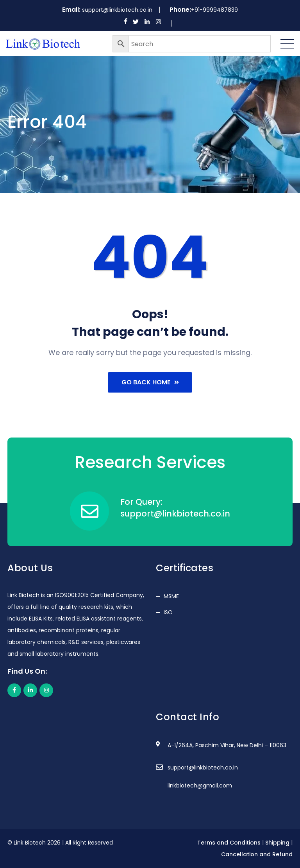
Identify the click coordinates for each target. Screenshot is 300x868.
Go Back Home (150, 382)
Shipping (277, 843)
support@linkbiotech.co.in (117, 10)
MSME (171, 596)
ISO (168, 612)
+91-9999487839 (214, 10)
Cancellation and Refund (257, 854)
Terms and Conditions (229, 843)
